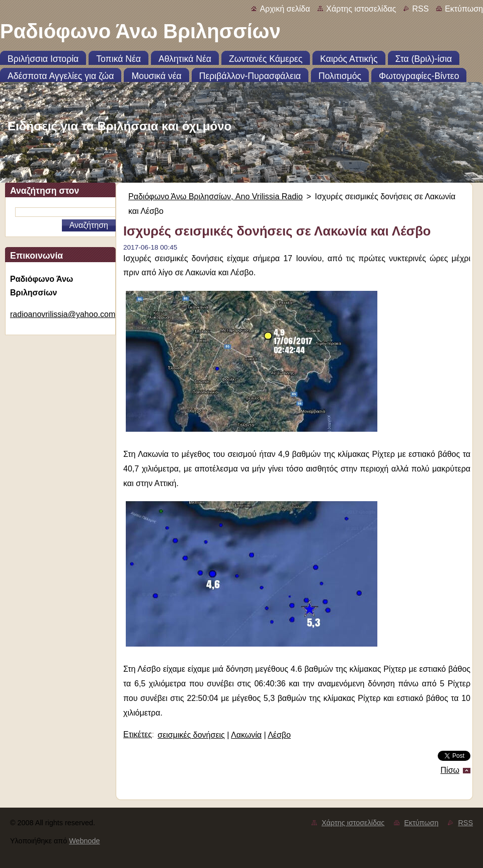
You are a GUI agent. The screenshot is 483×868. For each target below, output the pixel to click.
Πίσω (450, 770)
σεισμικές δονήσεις (191, 735)
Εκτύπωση (464, 9)
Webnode (84, 841)
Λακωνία (246, 735)
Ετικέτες (138, 734)
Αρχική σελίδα (285, 9)
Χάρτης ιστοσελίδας (361, 9)
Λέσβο (279, 735)
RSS (420, 9)
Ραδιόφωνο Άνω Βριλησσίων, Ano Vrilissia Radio (216, 196)
